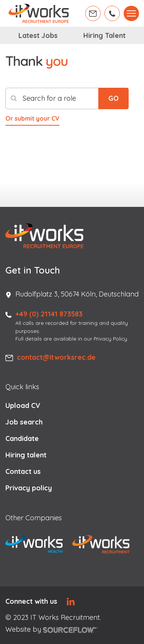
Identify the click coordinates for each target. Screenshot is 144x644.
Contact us (23, 471)
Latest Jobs (38, 35)
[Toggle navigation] (131, 13)
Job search (24, 422)
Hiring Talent (104, 35)
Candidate (22, 438)
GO (113, 98)
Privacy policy (29, 488)
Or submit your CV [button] (32, 118)
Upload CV (23, 406)
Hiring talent (26, 455)
